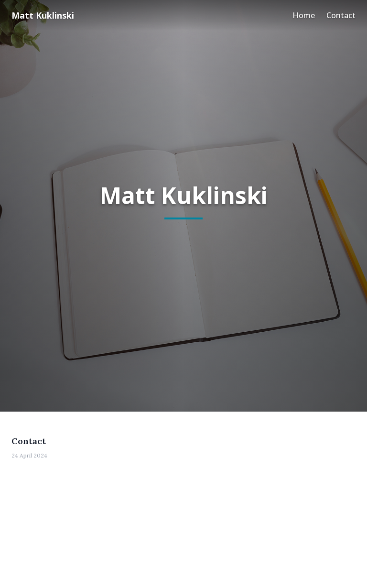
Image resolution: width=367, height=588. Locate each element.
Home (304, 15)
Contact (341, 15)
